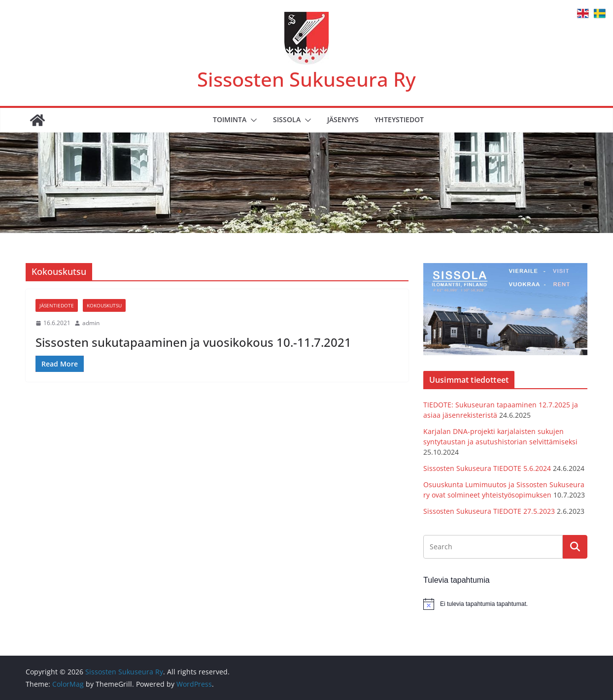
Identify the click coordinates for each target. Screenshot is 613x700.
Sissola (287, 119)
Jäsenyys (343, 119)
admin (91, 323)
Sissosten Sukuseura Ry (306, 79)
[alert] (505, 604)
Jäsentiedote (57, 305)
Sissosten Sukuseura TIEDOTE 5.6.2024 (487, 468)
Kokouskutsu (104, 305)
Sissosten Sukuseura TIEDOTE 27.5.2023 (489, 511)
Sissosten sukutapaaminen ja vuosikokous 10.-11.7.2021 (193, 342)
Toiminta (230, 119)
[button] (252, 120)
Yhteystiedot (399, 119)
